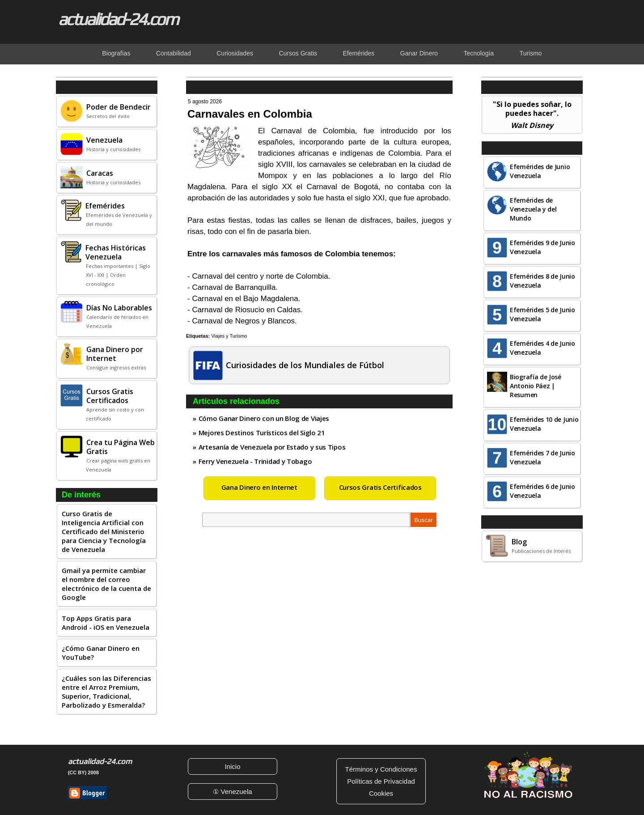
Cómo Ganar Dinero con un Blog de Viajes (264, 418)
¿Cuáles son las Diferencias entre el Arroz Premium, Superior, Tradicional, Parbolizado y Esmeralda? (106, 692)
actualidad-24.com (118, 19)
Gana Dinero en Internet (259, 487)
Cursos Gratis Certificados (380, 487)
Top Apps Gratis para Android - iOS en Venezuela (106, 623)
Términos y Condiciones (381, 769)
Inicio (232, 766)
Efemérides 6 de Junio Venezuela (542, 491)
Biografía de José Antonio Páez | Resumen (536, 386)
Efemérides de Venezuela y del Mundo (533, 209)
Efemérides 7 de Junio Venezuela (542, 457)
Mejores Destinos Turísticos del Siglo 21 (262, 433)
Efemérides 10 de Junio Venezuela (544, 424)
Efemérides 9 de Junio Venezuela (542, 247)
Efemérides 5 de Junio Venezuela (542, 314)
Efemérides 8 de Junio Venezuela (542, 281)
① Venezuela (232, 792)
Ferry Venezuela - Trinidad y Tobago (255, 461)
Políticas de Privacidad (381, 781)
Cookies (381, 793)
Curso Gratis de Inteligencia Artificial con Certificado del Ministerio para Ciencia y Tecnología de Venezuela (104, 531)
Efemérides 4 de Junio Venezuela (542, 348)
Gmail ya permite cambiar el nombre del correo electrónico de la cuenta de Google (106, 584)
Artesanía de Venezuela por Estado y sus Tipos (272, 447)
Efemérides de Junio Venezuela (540, 171)
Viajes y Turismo (229, 336)
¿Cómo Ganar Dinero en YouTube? (101, 653)
